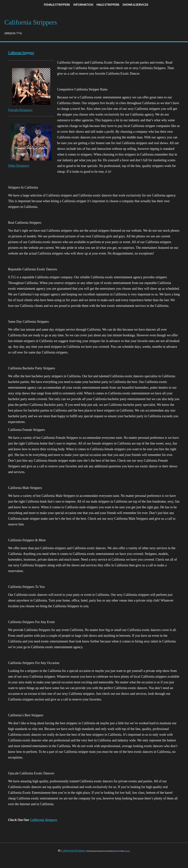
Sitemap (127, 851)
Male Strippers (19, 165)
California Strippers (44, 820)
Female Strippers (20, 110)
